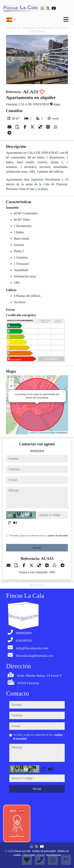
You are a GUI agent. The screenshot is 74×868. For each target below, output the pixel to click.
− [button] (11, 386)
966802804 (37, 451)
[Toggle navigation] (66, 19)
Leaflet (33, 433)
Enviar (37, 548)
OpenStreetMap (48, 433)
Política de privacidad (44, 851)
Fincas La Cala (22, 851)
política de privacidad (58, 535)
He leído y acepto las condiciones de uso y (39, 535)
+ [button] (11, 381)
